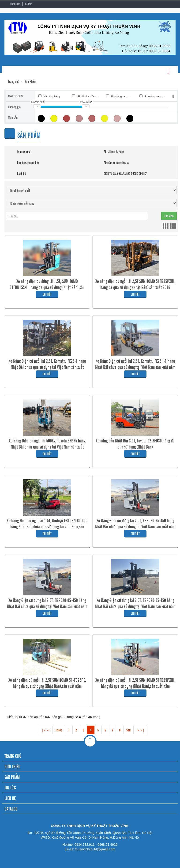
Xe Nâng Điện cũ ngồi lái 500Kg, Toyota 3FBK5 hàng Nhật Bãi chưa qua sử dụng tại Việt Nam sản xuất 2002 (47, 447)
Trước (59, 730)
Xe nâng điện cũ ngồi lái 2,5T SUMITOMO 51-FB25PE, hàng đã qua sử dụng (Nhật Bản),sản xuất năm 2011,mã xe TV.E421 (47, 686)
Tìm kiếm (169, 216)
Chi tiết (47, 294)
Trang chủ (14, 81)
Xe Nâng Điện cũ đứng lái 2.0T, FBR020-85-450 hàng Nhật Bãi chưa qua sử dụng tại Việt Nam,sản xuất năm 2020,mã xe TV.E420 (135, 606)
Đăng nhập (15, 4)
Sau (128, 730)
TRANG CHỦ (13, 756)
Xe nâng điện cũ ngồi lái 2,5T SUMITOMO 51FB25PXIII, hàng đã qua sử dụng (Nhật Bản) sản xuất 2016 (135, 284)
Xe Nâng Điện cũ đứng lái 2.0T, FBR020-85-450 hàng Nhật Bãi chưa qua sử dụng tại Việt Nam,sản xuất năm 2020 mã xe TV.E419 (47, 606)
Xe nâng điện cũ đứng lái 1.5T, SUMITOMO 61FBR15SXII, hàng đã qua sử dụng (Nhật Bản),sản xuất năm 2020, (47, 287)
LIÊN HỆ (10, 798)
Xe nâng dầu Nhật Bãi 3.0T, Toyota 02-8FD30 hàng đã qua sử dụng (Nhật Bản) (135, 444)
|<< (46, 730)
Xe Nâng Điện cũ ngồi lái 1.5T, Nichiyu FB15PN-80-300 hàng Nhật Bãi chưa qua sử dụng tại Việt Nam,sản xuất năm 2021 (47, 526)
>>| (140, 730)
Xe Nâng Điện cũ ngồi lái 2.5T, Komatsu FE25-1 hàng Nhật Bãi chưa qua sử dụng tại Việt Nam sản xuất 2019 (47, 367)
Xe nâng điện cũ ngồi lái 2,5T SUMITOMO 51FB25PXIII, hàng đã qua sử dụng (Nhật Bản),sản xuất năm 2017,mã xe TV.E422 (135, 686)
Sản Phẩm (30, 81)
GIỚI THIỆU (12, 766)
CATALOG (11, 809)
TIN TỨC (10, 787)
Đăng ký (29, 4)
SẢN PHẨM (12, 777)
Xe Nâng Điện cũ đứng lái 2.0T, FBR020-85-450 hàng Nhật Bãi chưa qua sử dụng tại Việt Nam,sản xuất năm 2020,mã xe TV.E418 (135, 526)
